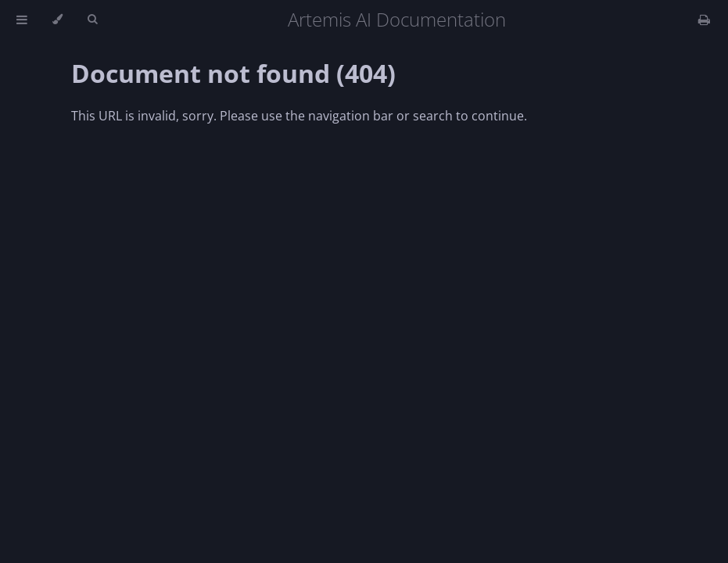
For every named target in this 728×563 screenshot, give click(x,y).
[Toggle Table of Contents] (22, 20)
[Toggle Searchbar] (92, 20)
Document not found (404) (233, 73)
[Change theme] (57, 20)
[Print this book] (704, 20)
